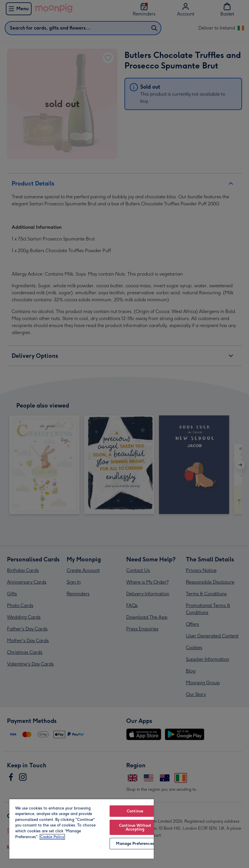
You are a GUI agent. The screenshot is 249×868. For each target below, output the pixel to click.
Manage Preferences (135, 844)
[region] (82, 829)
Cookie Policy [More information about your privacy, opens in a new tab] (52, 837)
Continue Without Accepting (135, 827)
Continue (135, 811)
